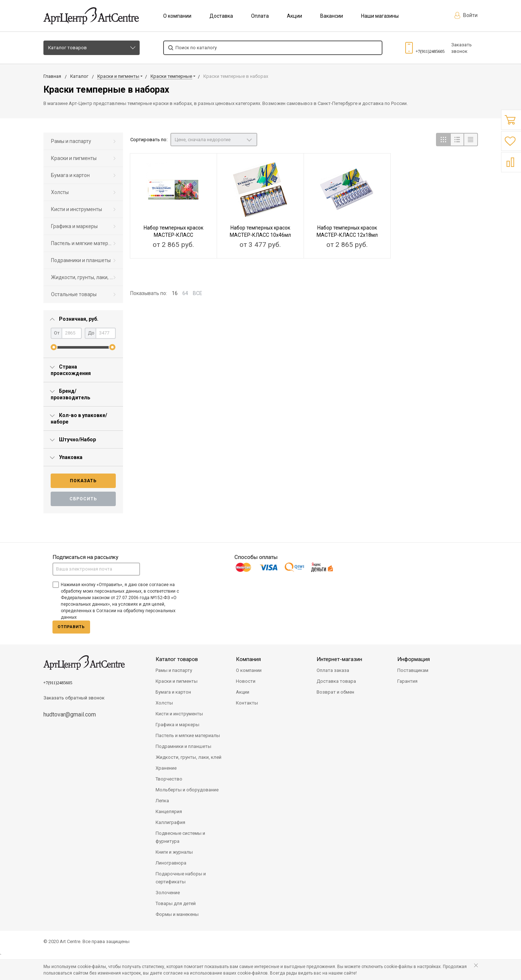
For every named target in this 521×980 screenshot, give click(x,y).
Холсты (60, 192)
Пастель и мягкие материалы (86, 243)
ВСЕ (198, 293)
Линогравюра (171, 863)
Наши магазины (380, 16)
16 (175, 293)
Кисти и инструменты (77, 209)
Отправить (71, 627)
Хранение (166, 768)
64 (185, 293)
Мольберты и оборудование (187, 790)
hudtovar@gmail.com (70, 714)
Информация (414, 659)
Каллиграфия (170, 822)
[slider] (54, 347)
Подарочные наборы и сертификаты (181, 878)
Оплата (260, 16)
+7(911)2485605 (430, 51)
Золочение (168, 893)
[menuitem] (83, 141)
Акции (295, 16)
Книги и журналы (174, 852)
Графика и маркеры (74, 226)
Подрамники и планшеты (81, 260)
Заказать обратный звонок (74, 698)
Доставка (221, 16)
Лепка (162, 801)
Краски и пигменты (74, 158)
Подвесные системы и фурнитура (180, 837)
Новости (246, 681)
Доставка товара (336, 681)
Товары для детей (176, 903)
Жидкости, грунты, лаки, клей (86, 277)
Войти (466, 15)
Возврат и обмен (335, 692)
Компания (248, 659)
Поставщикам (413, 670)
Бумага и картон (70, 175)
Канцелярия (169, 811)
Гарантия (407, 681)
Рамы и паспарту (71, 141)
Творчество (169, 779)
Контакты (247, 703)
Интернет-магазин (339, 659)
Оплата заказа (333, 670)
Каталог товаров (67, 48)
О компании (177, 16)
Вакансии (332, 16)
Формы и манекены (177, 914)
